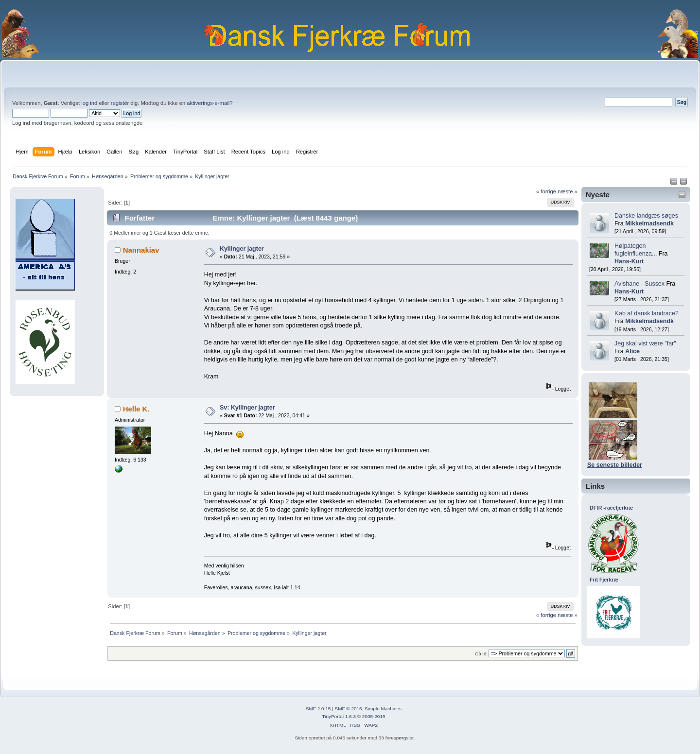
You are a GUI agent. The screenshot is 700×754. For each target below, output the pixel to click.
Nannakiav (141, 250)
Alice (632, 351)
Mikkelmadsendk (649, 223)
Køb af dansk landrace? (647, 313)
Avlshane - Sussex (639, 284)
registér (120, 103)
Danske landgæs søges (646, 216)
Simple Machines (383, 709)
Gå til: (481, 654)
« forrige (546, 191)
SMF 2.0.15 (318, 709)
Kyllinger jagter (242, 249)
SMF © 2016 (349, 709)
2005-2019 (374, 716)
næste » (568, 191)
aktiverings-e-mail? (210, 103)
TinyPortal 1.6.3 (339, 716)
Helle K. (136, 409)
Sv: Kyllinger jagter (247, 408)
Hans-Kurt (629, 261)
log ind (89, 103)
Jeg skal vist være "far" (645, 343)
